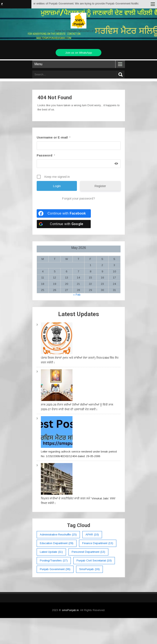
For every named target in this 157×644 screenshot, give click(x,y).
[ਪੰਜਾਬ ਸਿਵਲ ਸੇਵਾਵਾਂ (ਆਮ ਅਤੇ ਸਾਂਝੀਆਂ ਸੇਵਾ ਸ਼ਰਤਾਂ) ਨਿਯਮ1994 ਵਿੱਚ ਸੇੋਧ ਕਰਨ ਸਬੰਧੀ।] (57, 339)
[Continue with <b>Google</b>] (64, 224)
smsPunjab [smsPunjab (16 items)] (89, 569)
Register (100, 186)
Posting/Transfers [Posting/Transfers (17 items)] (54, 561)
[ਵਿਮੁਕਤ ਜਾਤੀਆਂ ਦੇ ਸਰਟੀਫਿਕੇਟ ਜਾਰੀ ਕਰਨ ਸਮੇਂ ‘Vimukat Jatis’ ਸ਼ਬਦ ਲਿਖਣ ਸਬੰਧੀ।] (57, 480)
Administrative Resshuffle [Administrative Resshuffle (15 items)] (58, 535)
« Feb (77, 295)
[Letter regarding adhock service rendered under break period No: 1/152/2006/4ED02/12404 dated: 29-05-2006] (57, 433)
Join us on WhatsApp (79, 53)
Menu (38, 64)
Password (46, 155)
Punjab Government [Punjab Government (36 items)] (55, 569)
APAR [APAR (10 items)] (92, 535)
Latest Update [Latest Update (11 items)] (51, 552)
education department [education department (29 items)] (57, 543)
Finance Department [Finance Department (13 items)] (98, 543)
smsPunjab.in (70, 610)
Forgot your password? (78, 198)
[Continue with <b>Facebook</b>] (64, 213)
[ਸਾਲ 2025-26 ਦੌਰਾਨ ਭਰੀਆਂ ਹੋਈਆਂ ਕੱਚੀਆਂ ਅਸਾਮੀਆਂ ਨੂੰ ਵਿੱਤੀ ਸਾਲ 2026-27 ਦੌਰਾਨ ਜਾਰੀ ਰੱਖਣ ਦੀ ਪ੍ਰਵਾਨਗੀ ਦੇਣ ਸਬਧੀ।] (57, 386)
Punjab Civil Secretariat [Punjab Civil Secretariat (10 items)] (94, 561)
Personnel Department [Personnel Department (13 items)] (88, 552)
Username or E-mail (54, 137)
